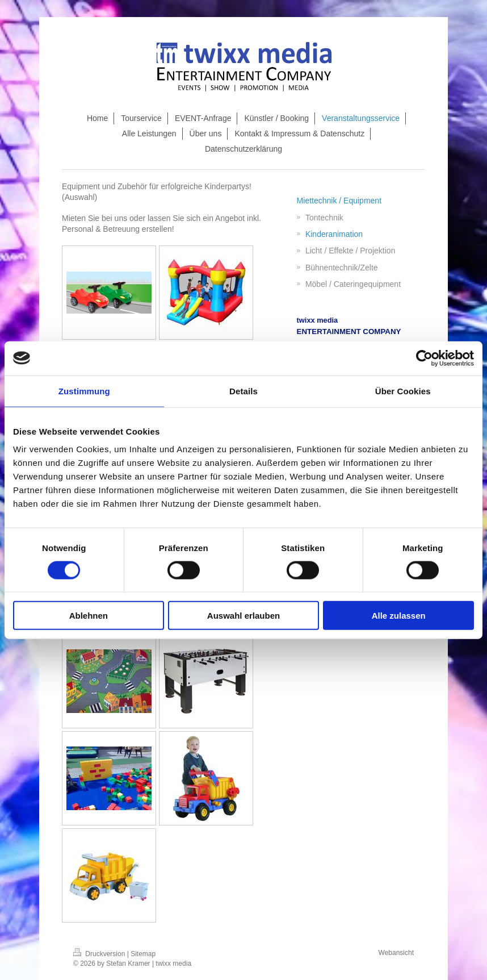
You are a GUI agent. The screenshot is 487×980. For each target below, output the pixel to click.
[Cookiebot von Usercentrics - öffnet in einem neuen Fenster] (424, 358)
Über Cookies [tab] (403, 391)
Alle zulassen (399, 616)
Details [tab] (244, 391)
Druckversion (100, 954)
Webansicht (396, 953)
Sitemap (143, 954)
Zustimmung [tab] (84, 391)
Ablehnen (89, 616)
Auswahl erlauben (244, 616)
